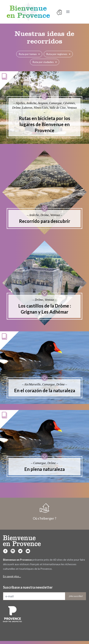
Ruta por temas (29, 54)
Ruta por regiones (58, 54)
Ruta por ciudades (45, 62)
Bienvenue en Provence (28, 12)
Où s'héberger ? (44, 512)
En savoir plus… (12, 576)
